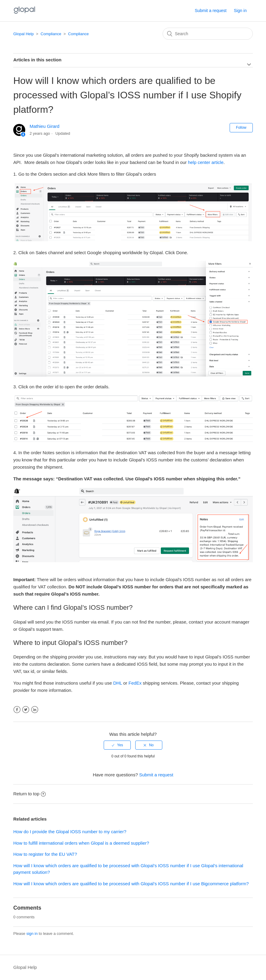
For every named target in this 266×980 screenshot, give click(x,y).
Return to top (29, 794)
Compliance (51, 34)
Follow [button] (241, 128)
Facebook (17, 710)
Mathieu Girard (44, 126)
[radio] (117, 745)
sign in (32, 934)
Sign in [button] (240, 11)
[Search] (208, 34)
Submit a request (211, 11)
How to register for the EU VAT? (45, 854)
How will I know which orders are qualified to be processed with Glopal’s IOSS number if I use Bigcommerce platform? (131, 884)
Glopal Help (23, 34)
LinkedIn (35, 710)
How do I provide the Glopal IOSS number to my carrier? (70, 832)
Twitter (26, 710)
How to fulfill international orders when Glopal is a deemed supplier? (81, 843)
